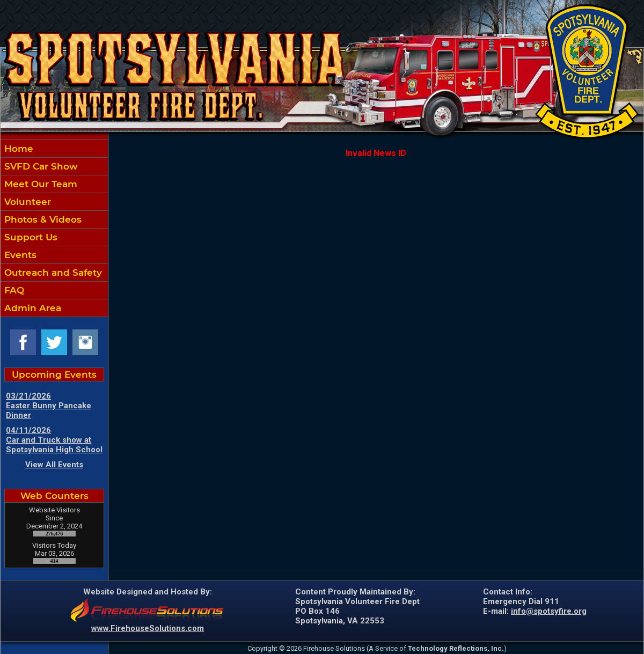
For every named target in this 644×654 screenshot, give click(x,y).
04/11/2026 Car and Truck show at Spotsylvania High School (54, 440)
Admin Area (31, 308)
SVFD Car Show (40, 166)
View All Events (54, 465)
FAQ (13, 290)
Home (17, 149)
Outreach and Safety (52, 273)
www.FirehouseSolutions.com (148, 628)
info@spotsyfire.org (549, 611)
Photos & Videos (42, 219)
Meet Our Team (39, 184)
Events (19, 255)
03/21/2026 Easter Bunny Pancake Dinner (49, 406)
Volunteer (26, 202)
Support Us (30, 237)
